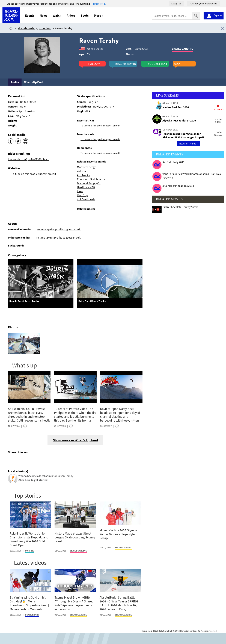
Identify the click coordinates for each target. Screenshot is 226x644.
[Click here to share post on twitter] (19, 461)
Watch (57, 15)
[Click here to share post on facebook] (11, 461)
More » (99, 15)
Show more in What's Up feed (75, 440)
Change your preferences (204, 4)
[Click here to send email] (27, 461)
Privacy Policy (99, 4)
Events (30, 15)
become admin (126, 64)
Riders (71, 15)
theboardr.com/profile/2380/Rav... (28, 159)
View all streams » (188, 144)
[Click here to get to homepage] (11, 28)
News (44, 15)
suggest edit (157, 64)
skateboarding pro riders (34, 28)
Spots (85, 15)
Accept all (176, 4)
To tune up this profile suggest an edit (34, 174)
